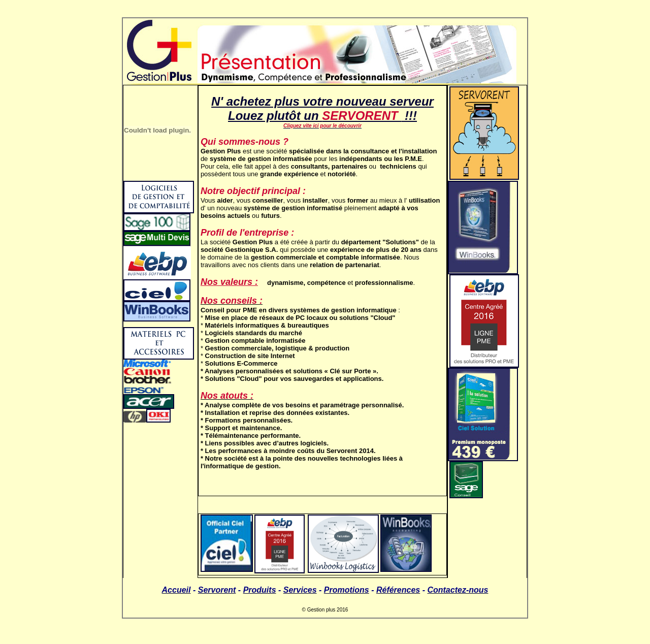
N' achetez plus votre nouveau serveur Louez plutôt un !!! (322, 108)
